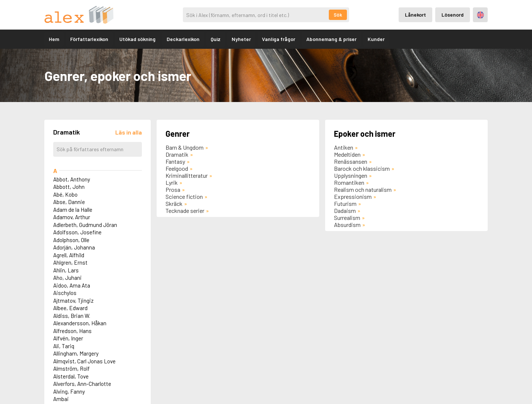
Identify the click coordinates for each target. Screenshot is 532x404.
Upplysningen (351, 175)
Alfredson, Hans (72, 331)
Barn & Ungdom (185, 147)
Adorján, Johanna (74, 247)
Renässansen (351, 161)
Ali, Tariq (64, 346)
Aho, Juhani (67, 278)
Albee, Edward (70, 308)
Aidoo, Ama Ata (72, 285)
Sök (338, 15)
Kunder (376, 39)
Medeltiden (347, 154)
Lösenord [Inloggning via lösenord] (453, 15)
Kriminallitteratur (187, 175)
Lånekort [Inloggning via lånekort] (415, 15)
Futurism (345, 203)
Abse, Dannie (69, 202)
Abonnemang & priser (331, 39)
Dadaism (345, 211)
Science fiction (184, 196)
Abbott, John (69, 187)
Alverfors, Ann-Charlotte (82, 384)
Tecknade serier (185, 211)
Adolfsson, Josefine (77, 232)
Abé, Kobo (65, 194)
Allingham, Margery (76, 353)
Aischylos (65, 293)
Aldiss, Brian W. (72, 316)
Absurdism (347, 225)
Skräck (174, 203)
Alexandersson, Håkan (80, 323)
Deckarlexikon (183, 39)
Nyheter (241, 39)
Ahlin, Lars (66, 270)
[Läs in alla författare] (129, 132)
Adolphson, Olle (71, 240)
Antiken (344, 147)
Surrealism (347, 218)
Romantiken (349, 182)
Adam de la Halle (73, 210)
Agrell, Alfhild (69, 255)
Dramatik (177, 154)
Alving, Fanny (69, 391)
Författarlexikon (89, 39)
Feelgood (177, 168)
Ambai (61, 399)
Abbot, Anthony (72, 179)
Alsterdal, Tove (71, 376)
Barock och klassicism (362, 168)
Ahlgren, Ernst (70, 262)
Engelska (480, 15)
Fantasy (175, 161)
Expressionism (353, 196)
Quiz (216, 39)
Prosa (173, 189)
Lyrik (172, 182)
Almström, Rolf (71, 369)
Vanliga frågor (279, 39)
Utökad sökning (137, 39)
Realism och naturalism (363, 189)
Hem (54, 39)
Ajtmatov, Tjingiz (73, 301)
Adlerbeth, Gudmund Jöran (85, 225)
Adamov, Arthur (72, 217)
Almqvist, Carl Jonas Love (84, 361)
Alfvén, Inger (68, 338)
